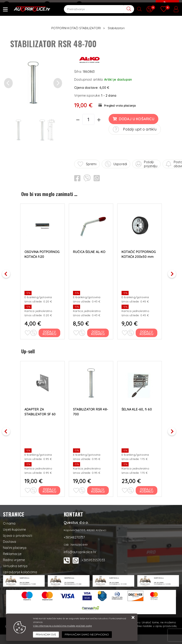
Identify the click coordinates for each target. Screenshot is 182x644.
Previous (8, 272)
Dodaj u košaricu (133, 119)
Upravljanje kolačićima (20, 571)
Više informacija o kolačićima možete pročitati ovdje (62, 626)
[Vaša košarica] (167, 8)
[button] (8, 83)
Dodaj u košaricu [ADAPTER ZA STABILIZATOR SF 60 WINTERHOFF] (50, 489)
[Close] (46, 635)
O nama (9, 522)
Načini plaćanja (15, 546)
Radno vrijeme (14, 559)
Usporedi (116, 164)
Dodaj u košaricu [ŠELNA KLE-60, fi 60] (147, 489)
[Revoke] (87, 635)
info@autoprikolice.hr (22, 5)
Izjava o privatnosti (18, 534)
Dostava (10, 540)
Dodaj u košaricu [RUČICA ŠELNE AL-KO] (98, 332)
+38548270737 (58, 5)
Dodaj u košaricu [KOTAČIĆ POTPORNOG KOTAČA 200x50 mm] (147, 332)
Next (174, 272)
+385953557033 (93, 559)
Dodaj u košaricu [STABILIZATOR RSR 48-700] (98, 489)
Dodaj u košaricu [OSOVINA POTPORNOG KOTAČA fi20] (50, 332)
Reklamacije (12, 553)
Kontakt (85, 5)
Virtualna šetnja (15, 565)
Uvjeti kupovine (14, 528)
